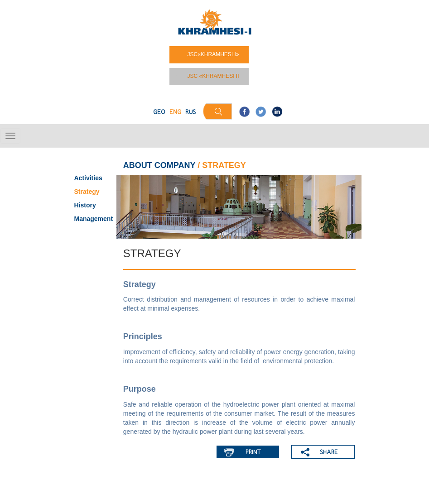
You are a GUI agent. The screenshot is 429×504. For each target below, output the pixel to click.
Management (94, 219)
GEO (159, 113)
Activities (88, 178)
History (85, 205)
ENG (175, 113)
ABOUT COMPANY (159, 165)
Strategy (87, 192)
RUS (190, 113)
